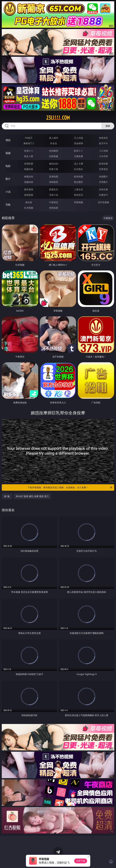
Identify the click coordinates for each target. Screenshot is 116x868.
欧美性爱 (103, 164)
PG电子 (29, 138)
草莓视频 (79, 202)
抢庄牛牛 (103, 143)
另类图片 (103, 182)
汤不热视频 (103, 202)
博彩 (8, 140)
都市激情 (29, 189)
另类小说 (54, 195)
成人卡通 (79, 164)
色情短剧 (54, 208)
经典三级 (54, 169)
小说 (8, 192)
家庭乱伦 (54, 189)
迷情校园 (29, 195)
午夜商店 (54, 202)
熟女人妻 (29, 156)
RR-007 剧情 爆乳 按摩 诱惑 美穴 (32, 496)
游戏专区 (103, 138)
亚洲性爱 (29, 164)
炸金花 (54, 143)
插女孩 (29, 202)
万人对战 (79, 138)
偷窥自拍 (29, 176)
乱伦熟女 (79, 169)
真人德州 (54, 138)
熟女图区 (79, 182)
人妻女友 (79, 189)
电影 (8, 166)
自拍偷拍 (54, 151)
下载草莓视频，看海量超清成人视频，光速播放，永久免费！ (70, 487)
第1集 (7, 496)
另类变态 (103, 169)
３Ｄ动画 (103, 151)
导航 (8, 205)
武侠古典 (103, 189)
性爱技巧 (103, 195)
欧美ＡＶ (79, 151)
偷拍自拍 (54, 164)
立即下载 (81, 861)
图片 (8, 179)
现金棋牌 (79, 143)
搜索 (108, 126)
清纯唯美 (54, 182)
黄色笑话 (79, 195)
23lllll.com (58, 118)
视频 (8, 153)
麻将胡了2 (29, 143)
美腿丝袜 (29, 182)
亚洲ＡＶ (29, 151)
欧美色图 (79, 176)
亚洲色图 (54, 176)
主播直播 (79, 156)
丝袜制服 (54, 156)
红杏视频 (29, 208)
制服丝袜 (29, 169)
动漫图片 (103, 176)
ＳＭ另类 (103, 156)
